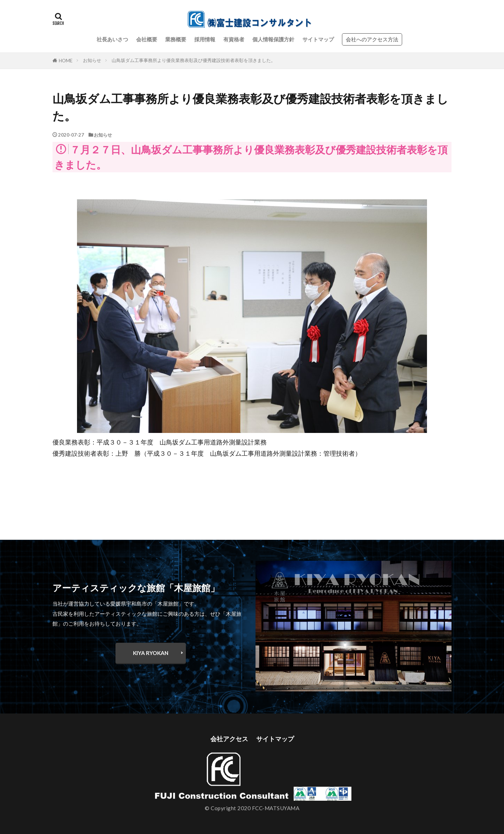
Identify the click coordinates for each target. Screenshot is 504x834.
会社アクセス (229, 739)
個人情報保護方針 (273, 39)
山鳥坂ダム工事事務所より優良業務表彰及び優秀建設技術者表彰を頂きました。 (194, 60)
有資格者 (234, 39)
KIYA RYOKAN (151, 653)
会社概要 (147, 39)
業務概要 (176, 39)
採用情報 (205, 39)
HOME (66, 61)
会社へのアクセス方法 (372, 39)
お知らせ (92, 60)
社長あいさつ (112, 39)
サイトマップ (318, 39)
